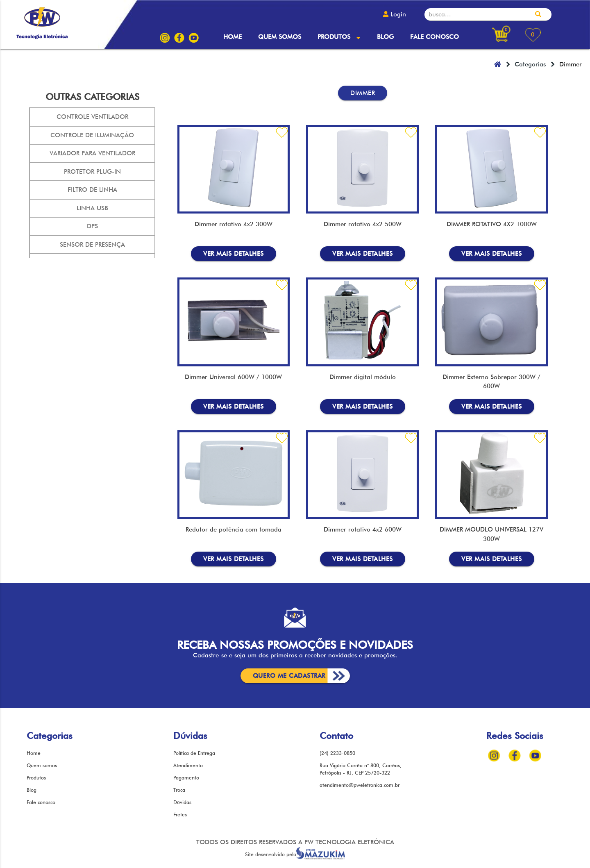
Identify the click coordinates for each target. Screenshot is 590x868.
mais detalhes (234, 254)
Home (233, 37)
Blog (385, 37)
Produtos (339, 37)
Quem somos (280, 37)
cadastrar (289, 676)
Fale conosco (435, 37)
